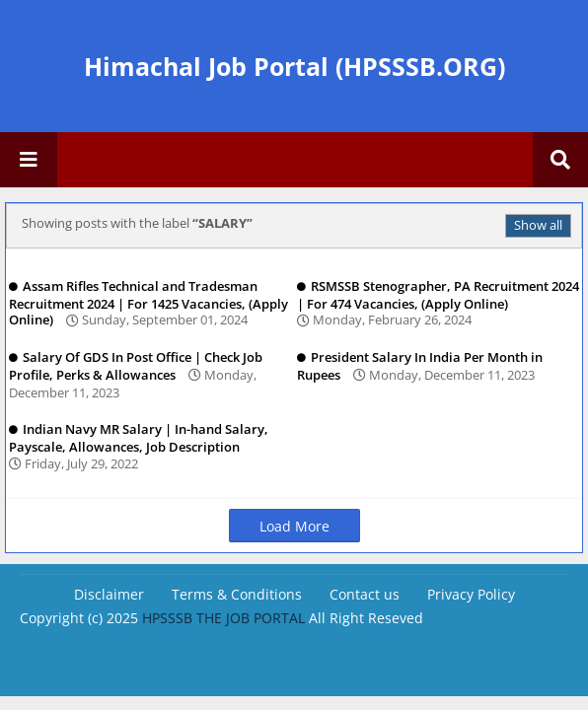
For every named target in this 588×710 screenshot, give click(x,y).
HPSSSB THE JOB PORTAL (223, 618)
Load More (294, 526)
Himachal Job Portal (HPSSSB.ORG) (294, 66)
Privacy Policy (471, 594)
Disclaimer (109, 594)
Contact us (365, 594)
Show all (538, 225)
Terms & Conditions (237, 594)
